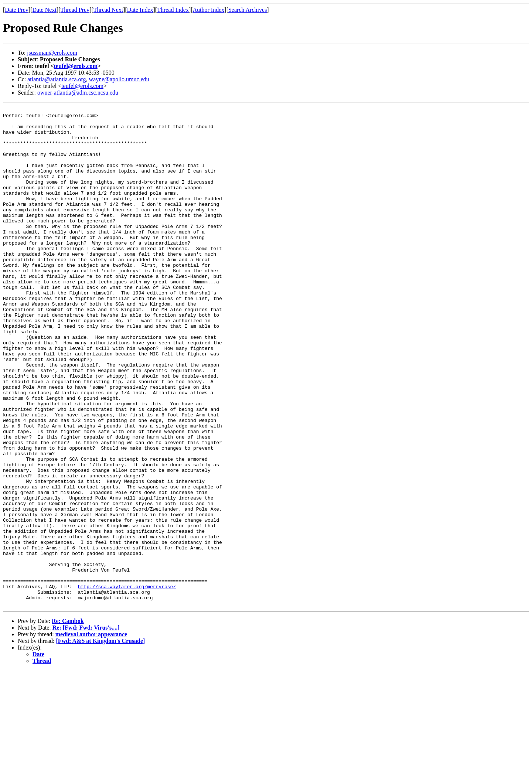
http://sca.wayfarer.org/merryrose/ (127, 683)
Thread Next (108, 10)
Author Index (209, 10)
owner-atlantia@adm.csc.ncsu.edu (78, 93)
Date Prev (17, 10)
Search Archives (248, 10)
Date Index (140, 10)
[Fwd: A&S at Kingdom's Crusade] (101, 741)
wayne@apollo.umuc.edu (119, 79)
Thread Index (173, 10)
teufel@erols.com (76, 66)
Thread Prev (75, 10)
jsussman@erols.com (52, 53)
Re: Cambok (68, 721)
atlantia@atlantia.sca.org (57, 79)
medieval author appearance (91, 734)
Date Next (45, 10)
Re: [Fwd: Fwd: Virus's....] (86, 727)
